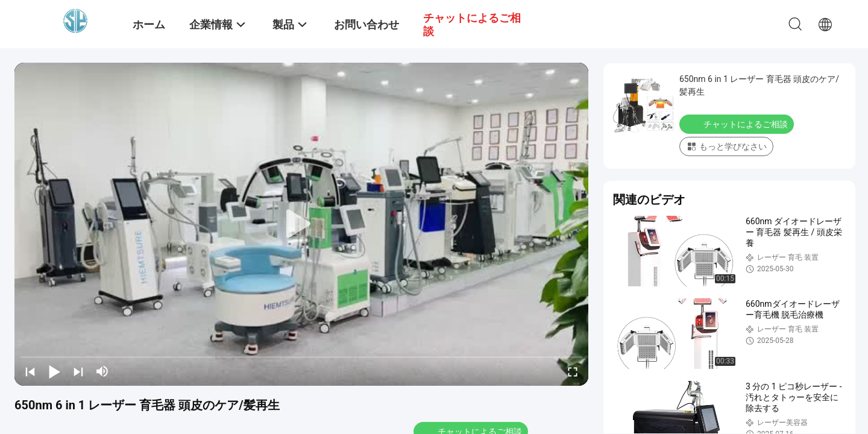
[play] (301, 224)
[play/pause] (54, 371)
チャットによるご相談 (738, 124)
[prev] (30, 371)
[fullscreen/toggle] (573, 371)
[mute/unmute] (102, 371)
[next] (78, 371)
